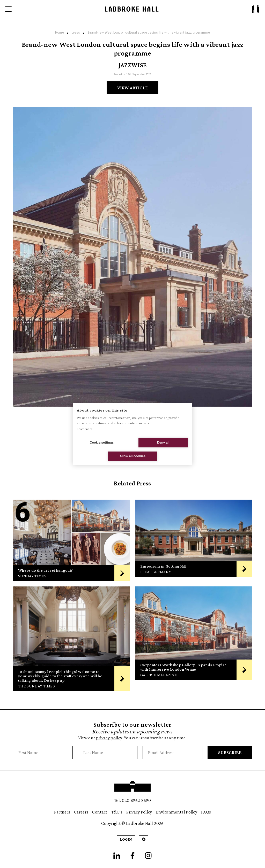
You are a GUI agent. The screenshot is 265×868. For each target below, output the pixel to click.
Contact (100, 812)
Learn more (85, 429)
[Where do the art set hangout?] (71, 541)
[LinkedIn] (117, 856)
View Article (133, 88)
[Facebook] (132, 856)
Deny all (163, 443)
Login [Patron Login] (126, 839)
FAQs (206, 812)
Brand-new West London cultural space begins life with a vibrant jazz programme (149, 33)
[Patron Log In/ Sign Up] (256, 9)
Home (60, 33)
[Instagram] (148, 856)
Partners (62, 812)
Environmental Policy (177, 812)
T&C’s (117, 812)
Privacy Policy (139, 812)
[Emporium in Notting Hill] (194, 541)
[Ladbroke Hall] (132, 9)
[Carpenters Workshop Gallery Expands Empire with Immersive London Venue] (194, 639)
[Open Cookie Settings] (144, 839)
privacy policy (109, 738)
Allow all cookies (132, 456)
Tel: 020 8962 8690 (132, 800)
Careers (81, 812)
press (76, 33)
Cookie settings (102, 443)
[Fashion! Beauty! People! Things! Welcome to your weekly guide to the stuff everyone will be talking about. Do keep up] (71, 639)
